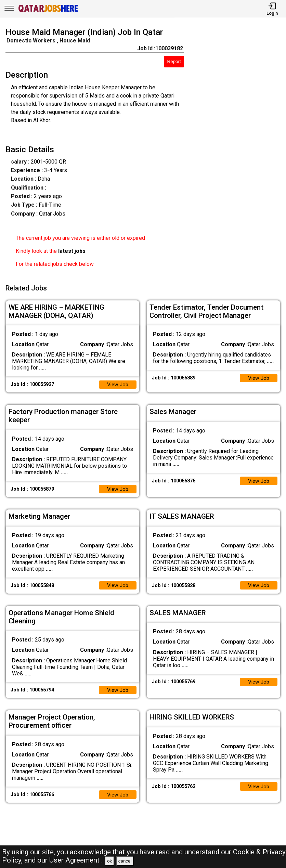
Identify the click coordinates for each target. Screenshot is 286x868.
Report (174, 61)
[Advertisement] (239, 152)
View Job (117, 382)
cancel (125, 861)
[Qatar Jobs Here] (48, 11)
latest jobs (72, 251)
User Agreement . (76, 860)
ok (109, 861)
